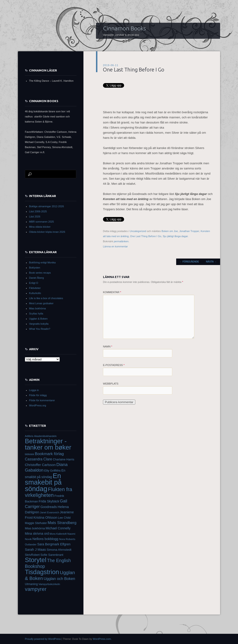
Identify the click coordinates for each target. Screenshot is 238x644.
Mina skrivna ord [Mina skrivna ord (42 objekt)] (37, 534)
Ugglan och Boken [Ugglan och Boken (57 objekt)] (59, 579)
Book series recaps (40, 273)
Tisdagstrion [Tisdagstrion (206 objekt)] (42, 572)
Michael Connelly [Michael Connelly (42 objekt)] (58, 528)
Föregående (189, 262)
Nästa (211, 262)
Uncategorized (138, 231)
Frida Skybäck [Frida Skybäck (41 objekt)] (49, 501)
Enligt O (34, 283)
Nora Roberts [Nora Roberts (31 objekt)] (67, 539)
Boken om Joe (170, 231)
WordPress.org (38, 405)
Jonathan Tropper (189, 231)
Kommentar (112, 292)
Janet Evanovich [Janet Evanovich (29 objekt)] (50, 512)
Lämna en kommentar (115, 246)
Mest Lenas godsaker (41, 303)
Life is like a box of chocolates (46, 298)
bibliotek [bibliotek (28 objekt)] (30, 454)
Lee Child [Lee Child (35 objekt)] (64, 518)
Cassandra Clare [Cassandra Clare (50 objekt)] (38, 459)
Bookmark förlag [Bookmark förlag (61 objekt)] (49, 454)
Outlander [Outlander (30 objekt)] (31, 544)
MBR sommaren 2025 (41, 222)
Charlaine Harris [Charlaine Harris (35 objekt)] (63, 459)
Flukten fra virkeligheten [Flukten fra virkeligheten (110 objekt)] (49, 492)
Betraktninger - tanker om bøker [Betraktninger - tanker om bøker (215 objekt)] (48, 444)
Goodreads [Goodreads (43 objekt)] (49, 507)
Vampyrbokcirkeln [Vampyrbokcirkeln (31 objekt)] (49, 584)
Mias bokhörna (37, 308)
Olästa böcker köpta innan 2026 (47, 232)
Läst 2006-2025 (38, 211)
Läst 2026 (35, 217)
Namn (108, 346)
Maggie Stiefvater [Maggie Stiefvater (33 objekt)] (36, 523)
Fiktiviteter (35, 288)
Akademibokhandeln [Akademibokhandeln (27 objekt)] (45, 436)
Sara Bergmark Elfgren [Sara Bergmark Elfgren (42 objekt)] (54, 544)
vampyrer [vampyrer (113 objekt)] (36, 589)
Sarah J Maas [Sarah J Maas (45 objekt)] (35, 550)
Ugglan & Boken (38, 319)
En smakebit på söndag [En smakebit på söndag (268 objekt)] (43, 482)
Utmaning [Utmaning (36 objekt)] (31, 584)
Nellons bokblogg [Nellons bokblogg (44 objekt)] (45, 539)
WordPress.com (102, 639)
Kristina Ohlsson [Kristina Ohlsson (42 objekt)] (45, 518)
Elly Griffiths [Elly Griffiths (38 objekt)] (52, 471)
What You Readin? (40, 329)
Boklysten (35, 268)
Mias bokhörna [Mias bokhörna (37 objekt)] (35, 528)
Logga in (34, 390)
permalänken (121, 241)
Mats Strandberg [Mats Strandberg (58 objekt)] (62, 523)
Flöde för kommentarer (42, 400)
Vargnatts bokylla (39, 324)
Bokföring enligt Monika (42, 262)
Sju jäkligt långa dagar (175, 236)
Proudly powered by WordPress (43, 639)
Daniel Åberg (36, 278)
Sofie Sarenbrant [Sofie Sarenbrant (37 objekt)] (52, 555)
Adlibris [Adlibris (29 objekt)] (29, 436)
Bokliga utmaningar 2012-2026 (46, 206)
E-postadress (114, 365)
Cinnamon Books (124, 28)
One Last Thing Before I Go (146, 236)
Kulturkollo (35, 293)
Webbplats (111, 384)
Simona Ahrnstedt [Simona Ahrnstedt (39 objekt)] (59, 550)
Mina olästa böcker (40, 227)
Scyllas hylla (36, 314)
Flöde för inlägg (38, 395)
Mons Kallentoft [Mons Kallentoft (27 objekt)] (58, 534)
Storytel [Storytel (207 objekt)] (36, 560)
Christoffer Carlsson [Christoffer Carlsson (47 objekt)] (40, 465)
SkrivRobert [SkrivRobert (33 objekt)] (32, 555)
